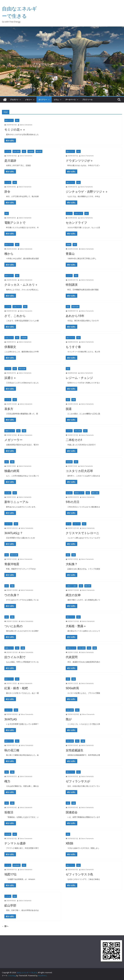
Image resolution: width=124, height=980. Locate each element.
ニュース (8, 182)
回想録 (69, 245)
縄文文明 (39, 151)
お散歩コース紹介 (72, 586)
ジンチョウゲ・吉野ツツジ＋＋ (87, 192)
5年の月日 (73, 502)
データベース (71, 100)
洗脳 (74, 400)
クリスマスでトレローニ (83, 533)
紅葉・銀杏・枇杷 (16, 688)
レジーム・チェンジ (79, 378)
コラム (56, 100)
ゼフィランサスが (78, 781)
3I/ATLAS (11, 719)
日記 (17, 120)
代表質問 (72, 657)
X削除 (70, 843)
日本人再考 (17, 151)
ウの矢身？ (12, 595)
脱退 (69, 409)
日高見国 (31, 151)
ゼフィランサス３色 (79, 874)
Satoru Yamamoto (26, 125)
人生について (78, 213)
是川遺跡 (10, 161)
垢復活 (9, 812)
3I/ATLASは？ (14, 533)
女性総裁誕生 (75, 750)
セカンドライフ (76, 223)
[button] (20, 100)
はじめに (8, 493)
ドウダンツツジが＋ (79, 161)
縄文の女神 (73, 595)
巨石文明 (69, 462)
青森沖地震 (12, 564)
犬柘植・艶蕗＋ (76, 626)
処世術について (79, 493)
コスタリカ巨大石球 (79, 471)
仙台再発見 (17, 865)
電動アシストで (15, 223)
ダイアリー (43, 100)
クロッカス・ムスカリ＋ (21, 285)
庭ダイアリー (9, 120)
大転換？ (72, 564)
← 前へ (5, 926)
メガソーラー (13, 440)
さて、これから (15, 316)
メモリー (28, 100)
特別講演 (72, 285)
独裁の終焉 (12, 471)
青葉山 (70, 254)
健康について (9, 648)
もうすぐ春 (73, 347)
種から (9, 254)
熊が (69, 719)
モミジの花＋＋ (15, 129)
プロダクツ (14, 100)
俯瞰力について (10, 431)
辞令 (7, 192)
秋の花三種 (12, 750)
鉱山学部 (10, 905)
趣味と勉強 (95, 493)
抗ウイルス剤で (15, 657)
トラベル (8, 151)
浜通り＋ (10, 378)
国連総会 (72, 812)
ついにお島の (14, 626)
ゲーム (69, 524)
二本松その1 (74, 440)
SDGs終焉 (72, 688)
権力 (7, 781)
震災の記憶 (75, 307)
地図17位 (11, 874)
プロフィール (87, 100)
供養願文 (10, 347)
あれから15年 (75, 316)
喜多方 (9, 409)
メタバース (8, 524)
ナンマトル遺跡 (15, 843)
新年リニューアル (16, 502)
